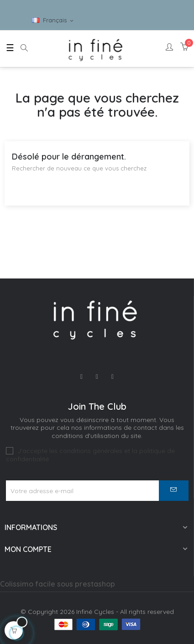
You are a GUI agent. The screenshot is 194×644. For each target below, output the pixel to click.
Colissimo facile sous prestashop (58, 584)
